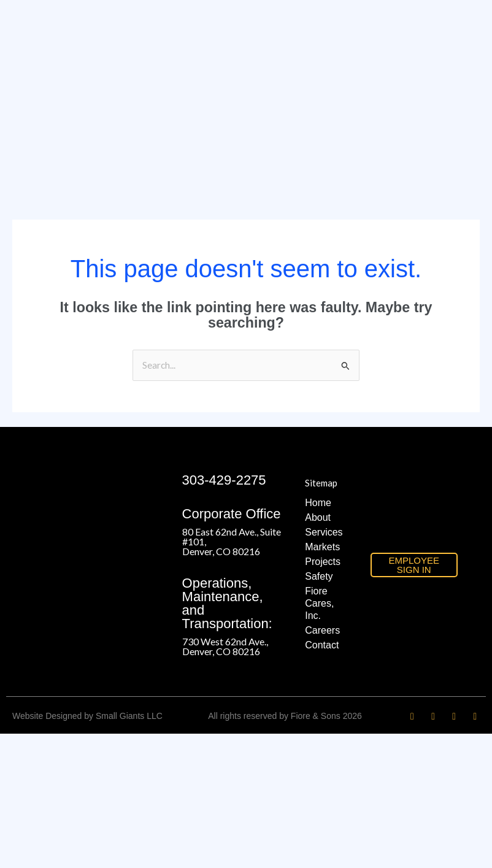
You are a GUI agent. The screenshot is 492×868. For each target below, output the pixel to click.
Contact (322, 645)
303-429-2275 (224, 480)
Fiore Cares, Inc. (319, 603)
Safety (319, 576)
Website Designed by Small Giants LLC (87, 716)
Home (318, 503)
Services (324, 532)
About (318, 517)
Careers (322, 630)
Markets (322, 547)
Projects (323, 562)
